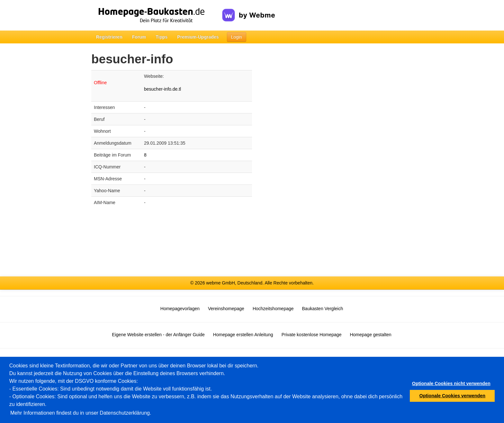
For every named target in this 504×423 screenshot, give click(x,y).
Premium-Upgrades (198, 37)
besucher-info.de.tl (162, 89)
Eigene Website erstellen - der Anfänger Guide (158, 335)
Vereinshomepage (226, 309)
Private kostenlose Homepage (312, 335)
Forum (139, 37)
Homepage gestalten (370, 335)
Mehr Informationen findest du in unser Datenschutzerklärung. (81, 413)
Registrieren (109, 37)
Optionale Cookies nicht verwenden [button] (451, 383)
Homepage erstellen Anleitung (243, 335)
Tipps (162, 37)
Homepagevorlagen (180, 309)
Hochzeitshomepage (273, 309)
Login (237, 37)
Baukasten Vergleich (323, 309)
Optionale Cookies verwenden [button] (453, 396)
